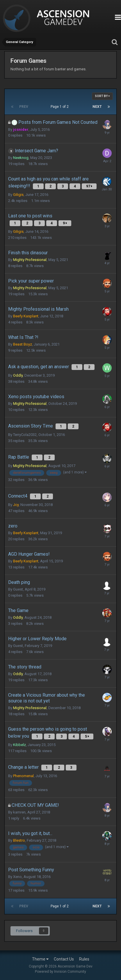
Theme (40, 959)
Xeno (17, 877)
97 (89, 186)
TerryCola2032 (25, 435)
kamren (19, 812)
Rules (84, 959)
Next (97, 107)
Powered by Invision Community (61, 972)
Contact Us (64, 959)
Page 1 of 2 (61, 107)
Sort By (102, 96)
